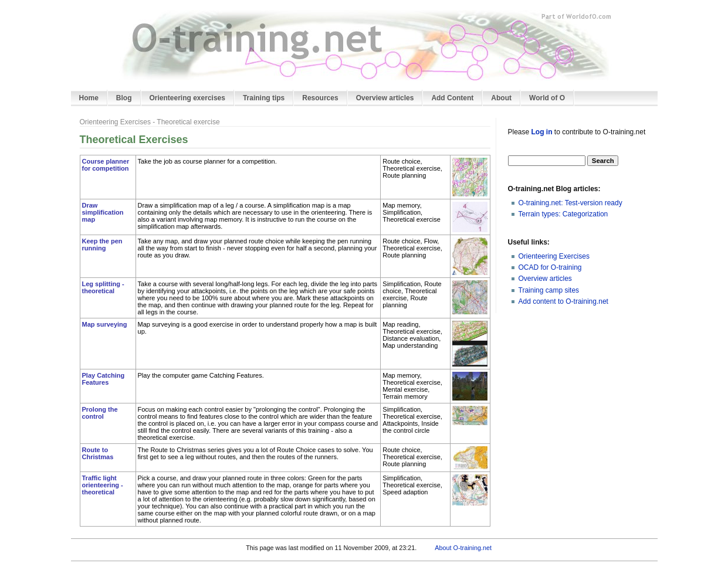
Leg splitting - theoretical (103, 287)
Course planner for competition (106, 165)
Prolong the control (100, 413)
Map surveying (105, 324)
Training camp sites (549, 290)
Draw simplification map (103, 212)
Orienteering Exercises (554, 256)
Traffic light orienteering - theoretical (103, 485)
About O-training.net (463, 548)
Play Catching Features (104, 379)
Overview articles (545, 279)
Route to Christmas (98, 453)
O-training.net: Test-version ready (570, 203)
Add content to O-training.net (563, 301)
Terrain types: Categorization (563, 214)
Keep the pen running (102, 245)
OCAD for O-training (550, 267)
